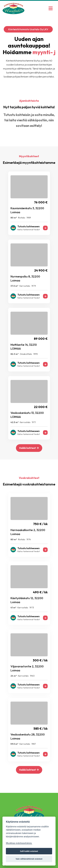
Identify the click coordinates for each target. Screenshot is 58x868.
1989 (29, 218)
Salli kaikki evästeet (29, 851)
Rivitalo (22, 218)
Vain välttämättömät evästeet (29, 859)
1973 (32, 608)
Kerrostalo (25, 286)
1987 (34, 744)
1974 (29, 539)
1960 (32, 676)
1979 (34, 286)
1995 (35, 354)
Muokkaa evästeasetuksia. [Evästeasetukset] (19, 843)
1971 (34, 422)
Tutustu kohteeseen (29, 226)
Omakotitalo (26, 354)
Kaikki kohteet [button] (29, 448)
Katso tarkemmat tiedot (29, 229)
